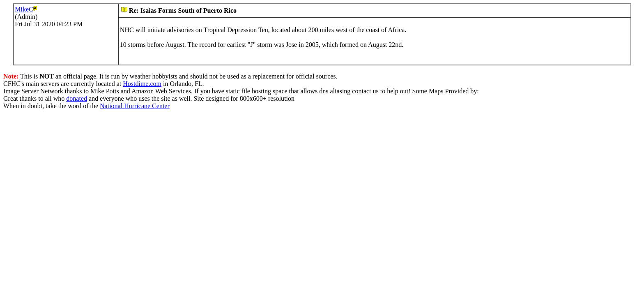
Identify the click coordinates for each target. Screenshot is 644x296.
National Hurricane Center (135, 106)
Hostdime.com (142, 84)
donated (77, 98)
